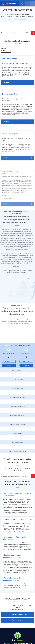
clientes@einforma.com (17, 614)
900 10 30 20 (17, 620)
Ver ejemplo (9, 361)
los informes (4, 49)
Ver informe (6, 83)
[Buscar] (32, 4)
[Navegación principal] (3, 4)
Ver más (9, 365)
